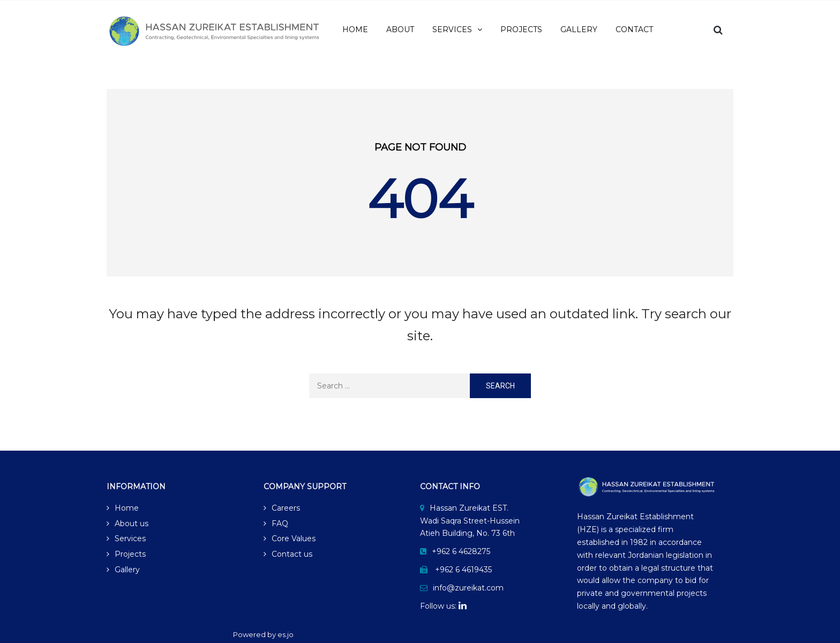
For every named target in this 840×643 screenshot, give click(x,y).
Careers (286, 508)
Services (130, 539)
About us (132, 524)
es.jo (286, 634)
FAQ (280, 524)
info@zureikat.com (468, 588)
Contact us (292, 554)
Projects (130, 554)
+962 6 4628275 (461, 551)
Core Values (294, 539)
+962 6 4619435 (463, 570)
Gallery (127, 570)
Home (127, 508)
